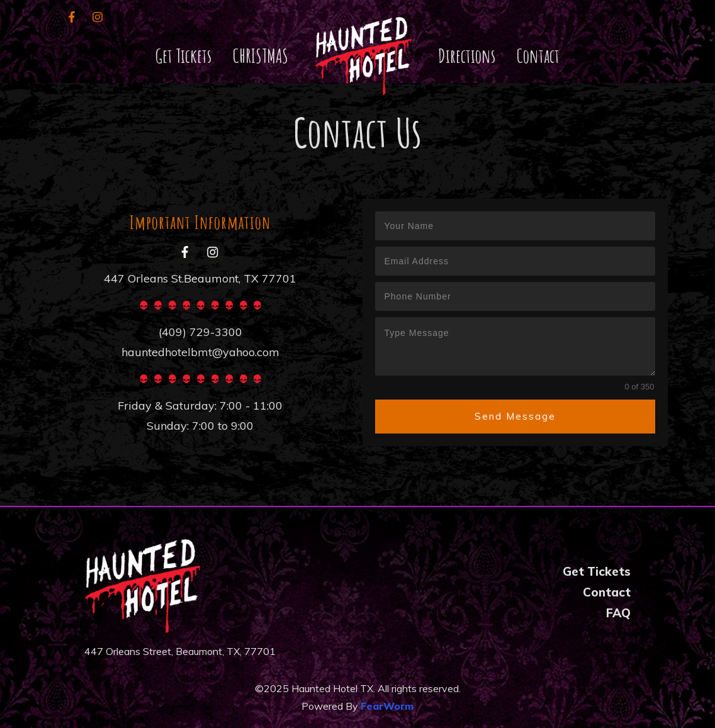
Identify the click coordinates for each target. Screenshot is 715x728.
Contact (607, 592)
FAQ (618, 613)
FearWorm (387, 706)
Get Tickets (597, 571)
